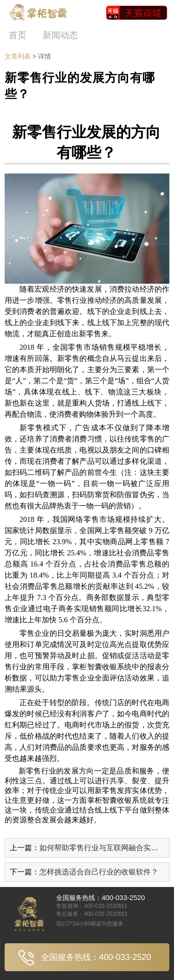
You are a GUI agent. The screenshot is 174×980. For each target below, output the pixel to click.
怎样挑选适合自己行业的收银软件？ (99, 872)
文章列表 (18, 56)
